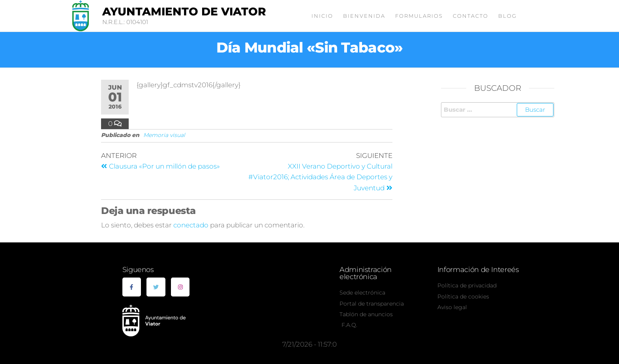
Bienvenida (364, 16)
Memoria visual (164, 135)
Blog (507, 16)
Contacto (471, 16)
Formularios (419, 16)
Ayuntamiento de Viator (184, 11)
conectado (191, 225)
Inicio (322, 16)
